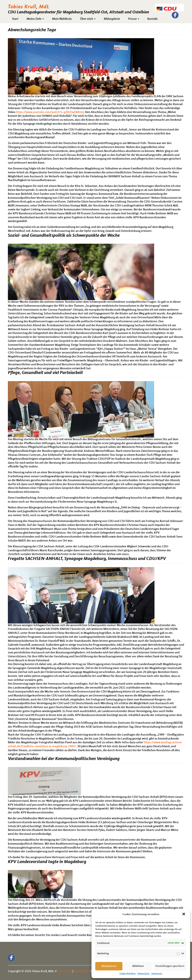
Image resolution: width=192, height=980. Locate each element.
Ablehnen (138, 966)
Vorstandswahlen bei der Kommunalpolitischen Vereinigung (64, 759)
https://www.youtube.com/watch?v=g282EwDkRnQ (50, 112)
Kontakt (153, 19)
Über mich (88, 19)
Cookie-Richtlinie (127, 974)
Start (15, 19)
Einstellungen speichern (170, 966)
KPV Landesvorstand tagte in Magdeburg (47, 862)
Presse (134, 19)
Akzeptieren (109, 966)
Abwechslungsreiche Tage (32, 30)
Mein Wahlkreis (62, 19)
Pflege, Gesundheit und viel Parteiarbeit (45, 373)
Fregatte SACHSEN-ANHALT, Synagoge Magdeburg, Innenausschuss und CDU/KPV (87, 559)
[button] (184, 914)
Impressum (157, 974)
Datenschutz (143, 974)
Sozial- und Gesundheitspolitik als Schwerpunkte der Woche (64, 236)
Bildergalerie (112, 19)
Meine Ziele (35, 19)
